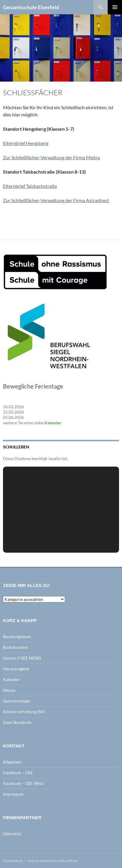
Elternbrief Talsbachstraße (30, 186)
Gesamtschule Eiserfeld (31, 7)
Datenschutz (13, 861)
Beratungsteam (17, 636)
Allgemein (12, 762)
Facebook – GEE (18, 773)
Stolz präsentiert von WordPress (53, 861)
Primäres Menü (115, 7)
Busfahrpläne (15, 647)
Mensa (9, 690)
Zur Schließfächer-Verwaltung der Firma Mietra (51, 157)
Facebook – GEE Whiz (23, 783)
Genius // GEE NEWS (22, 658)
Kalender (53, 423)
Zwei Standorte (17, 722)
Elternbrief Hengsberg (26, 143)
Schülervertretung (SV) (24, 712)
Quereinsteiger (17, 701)
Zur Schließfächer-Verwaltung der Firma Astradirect (56, 200)
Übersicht (12, 834)
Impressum (13, 794)
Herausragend (16, 669)
